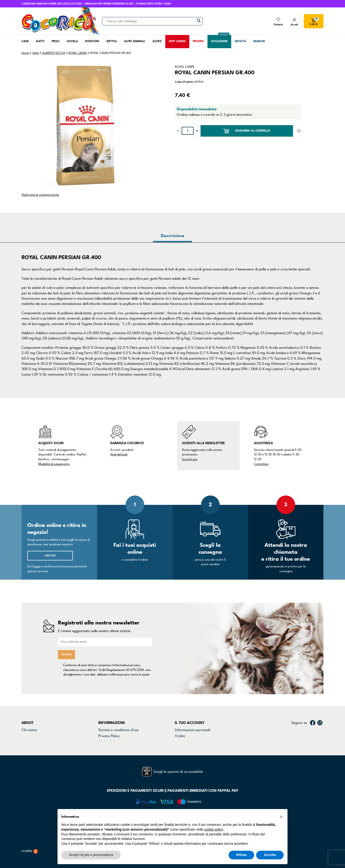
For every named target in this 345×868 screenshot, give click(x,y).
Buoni (179, 728)
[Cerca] (152, 21)
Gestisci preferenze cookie (119, 734)
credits (30, 842)
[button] (281, 817)
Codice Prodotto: (184, 82)
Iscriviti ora (190, 459)
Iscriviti (66, 641)
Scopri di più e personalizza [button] (91, 855)
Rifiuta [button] (241, 855)
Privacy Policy (109, 710)
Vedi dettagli (119, 454)
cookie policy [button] (214, 829)
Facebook (313, 696)
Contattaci (261, 464)
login (37, 566)
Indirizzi (181, 722)
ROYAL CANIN (184, 67)
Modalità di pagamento (54, 464)
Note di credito (187, 716)
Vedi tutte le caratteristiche (40, 195)
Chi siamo (29, 704)
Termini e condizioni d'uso (118, 704)
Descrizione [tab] (172, 236)
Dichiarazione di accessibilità (121, 722)
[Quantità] (188, 131)
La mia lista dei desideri (194, 734)
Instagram (320, 696)
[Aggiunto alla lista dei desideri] (299, 131)
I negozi (50, 556)
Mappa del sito (110, 728)
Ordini (180, 710)
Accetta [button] (270, 855)
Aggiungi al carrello (247, 131)
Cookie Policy (108, 716)
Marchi (27, 722)
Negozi (27, 716)
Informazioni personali (193, 704)
